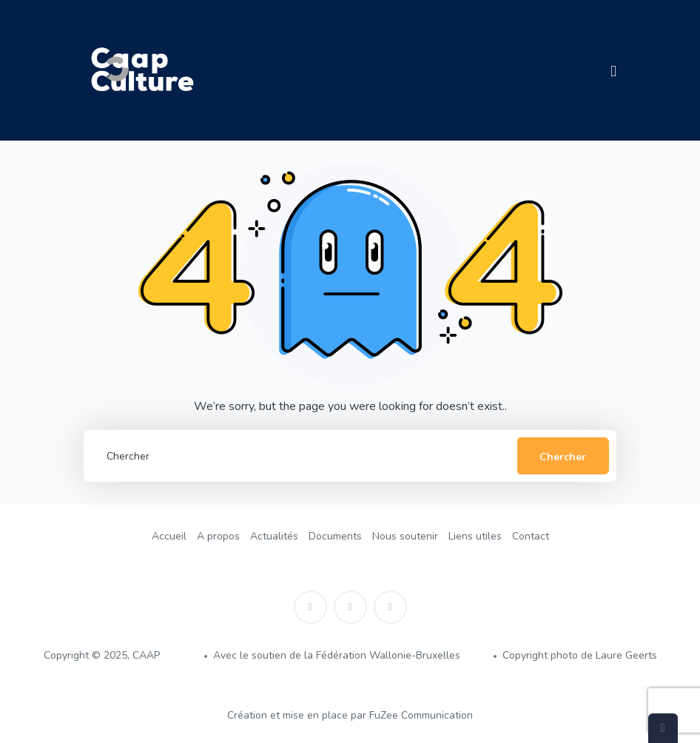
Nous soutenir (405, 536)
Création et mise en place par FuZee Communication (350, 715)
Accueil (169, 536)
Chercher (563, 457)
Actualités (274, 536)
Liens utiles (475, 536)
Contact (531, 536)
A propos (218, 536)
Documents (335, 536)
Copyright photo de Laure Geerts (580, 655)
